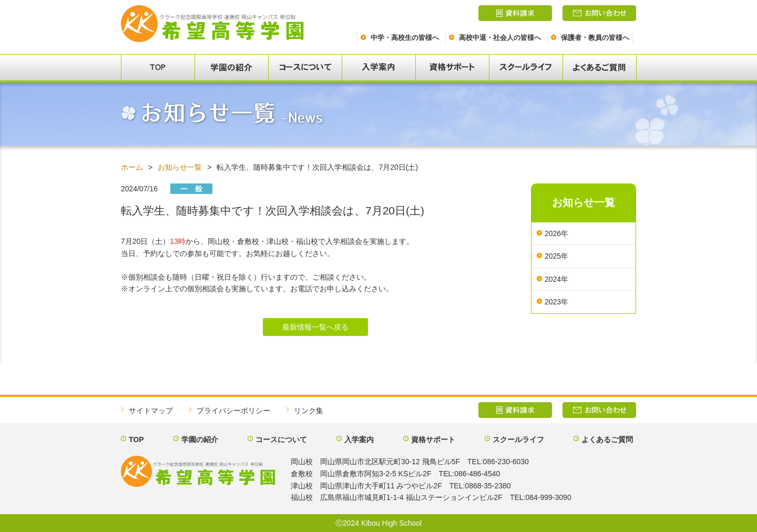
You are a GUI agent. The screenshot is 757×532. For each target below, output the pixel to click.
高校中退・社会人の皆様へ (500, 38)
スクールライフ (518, 439)
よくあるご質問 (607, 439)
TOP (136, 439)
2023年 (556, 302)
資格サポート (433, 439)
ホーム (132, 167)
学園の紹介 (200, 439)
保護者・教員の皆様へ (595, 38)
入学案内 (359, 439)
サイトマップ (151, 411)
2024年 (556, 279)
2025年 (556, 256)
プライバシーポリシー (233, 411)
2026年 (556, 233)
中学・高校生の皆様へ (405, 38)
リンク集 (309, 411)
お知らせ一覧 (180, 167)
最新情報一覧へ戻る (315, 327)
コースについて (281, 439)
